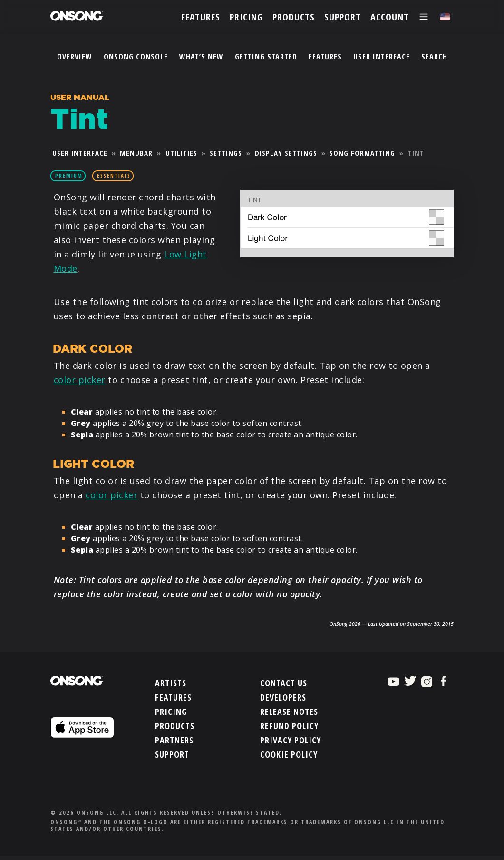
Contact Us (284, 684)
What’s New (201, 57)
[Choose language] (445, 17)
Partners (174, 741)
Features (325, 57)
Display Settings (286, 153)
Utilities (181, 153)
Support (172, 755)
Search (434, 57)
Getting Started (266, 57)
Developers (283, 698)
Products (175, 727)
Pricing (171, 712)
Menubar (136, 153)
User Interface (382, 57)
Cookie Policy (289, 755)
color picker (80, 380)
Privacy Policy (291, 741)
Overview (75, 57)
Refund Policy (289, 727)
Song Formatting (362, 153)
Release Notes (289, 712)
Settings (226, 153)
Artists (171, 684)
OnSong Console (136, 57)
